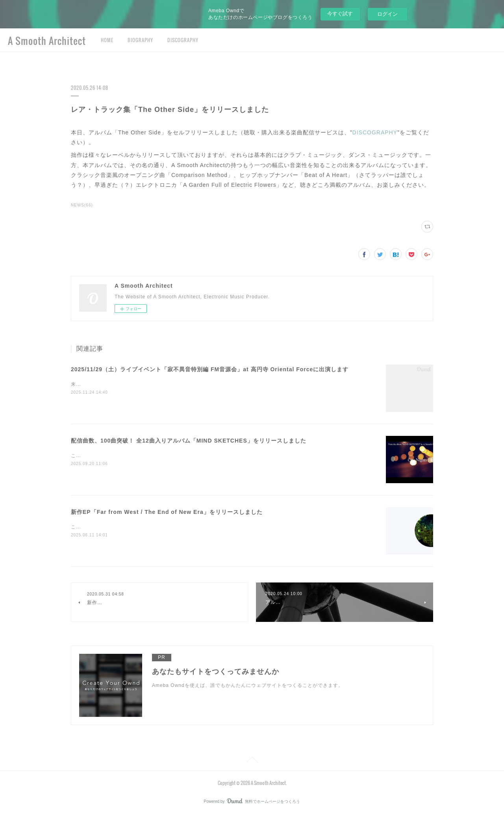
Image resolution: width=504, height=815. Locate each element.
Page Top (252, 761)
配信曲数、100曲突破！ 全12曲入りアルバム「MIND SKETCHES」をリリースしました (189, 441)
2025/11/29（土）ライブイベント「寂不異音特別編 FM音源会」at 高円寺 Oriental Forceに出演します (210, 369)
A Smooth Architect (47, 41)
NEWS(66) (82, 205)
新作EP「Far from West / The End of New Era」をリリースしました (167, 512)
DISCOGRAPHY (183, 40)
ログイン (387, 14)
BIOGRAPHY (140, 40)
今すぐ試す (340, 14)
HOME (107, 40)
